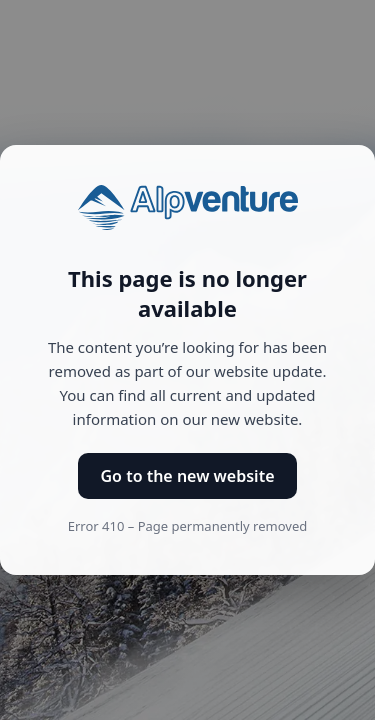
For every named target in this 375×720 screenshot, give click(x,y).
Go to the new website (187, 476)
